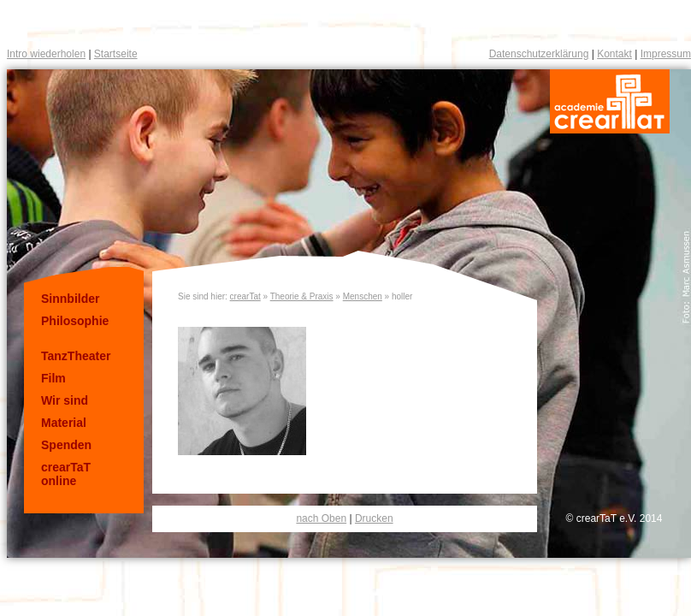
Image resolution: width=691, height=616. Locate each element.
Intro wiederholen (46, 54)
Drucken (374, 518)
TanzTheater (76, 356)
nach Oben (321, 518)
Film (53, 378)
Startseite (116, 54)
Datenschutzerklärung (539, 54)
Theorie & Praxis (302, 296)
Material (64, 423)
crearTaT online (66, 474)
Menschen (363, 296)
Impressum (666, 54)
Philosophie (75, 321)
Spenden (66, 445)
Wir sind (65, 400)
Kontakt (614, 54)
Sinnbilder (70, 299)
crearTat (245, 296)
